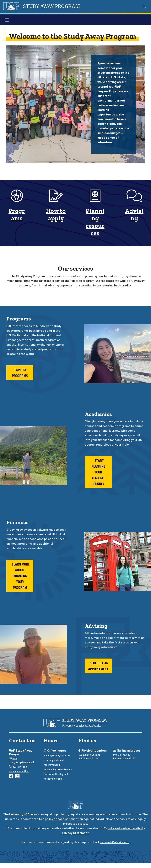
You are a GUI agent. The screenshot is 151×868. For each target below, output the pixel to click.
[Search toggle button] (144, 6)
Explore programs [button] (20, 373)
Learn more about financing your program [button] (20, 576)
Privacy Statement (75, 833)
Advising (134, 214)
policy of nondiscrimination (64, 819)
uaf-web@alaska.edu (115, 842)
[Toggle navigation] (7, 20)
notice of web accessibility (126, 828)
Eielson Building (92, 755)
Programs (17, 214)
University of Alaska (23, 814)
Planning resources (95, 222)
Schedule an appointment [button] (98, 666)
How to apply (56, 214)
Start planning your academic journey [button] (98, 472)
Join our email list (19, 771)
